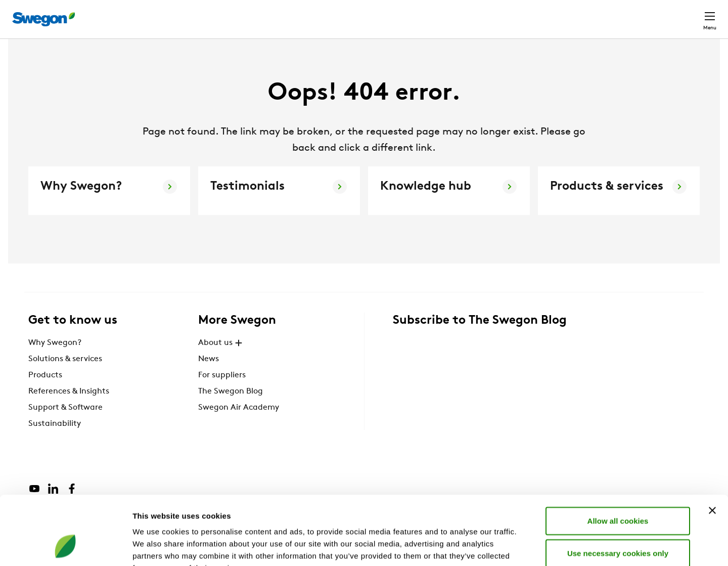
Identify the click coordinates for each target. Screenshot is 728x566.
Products (45, 394)
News (209, 378)
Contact (692, 14)
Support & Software (65, 426)
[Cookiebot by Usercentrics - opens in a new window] (65, 546)
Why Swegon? (55, 362)
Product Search (458, 14)
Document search (541, 14)
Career (602, 14)
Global (644, 14)
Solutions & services (65, 378)
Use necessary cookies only (618, 490)
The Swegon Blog (231, 410)
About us (221, 362)
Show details (531, 546)
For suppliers (222, 394)
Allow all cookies (618, 458)
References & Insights (69, 410)
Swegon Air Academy (239, 426)
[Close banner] (712, 448)
